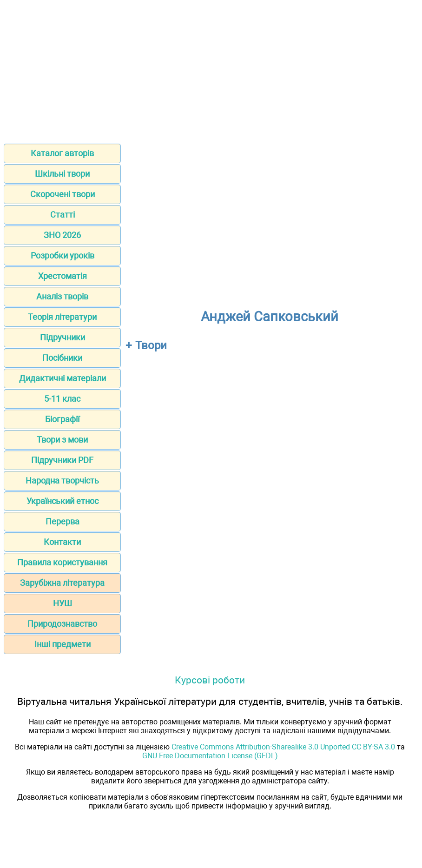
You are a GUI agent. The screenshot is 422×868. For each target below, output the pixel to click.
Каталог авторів (62, 153)
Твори (151, 345)
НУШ (63, 603)
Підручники (63, 337)
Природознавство (62, 624)
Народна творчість (62, 480)
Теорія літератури (62, 317)
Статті (63, 215)
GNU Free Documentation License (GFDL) (210, 756)
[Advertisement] (211, 69)
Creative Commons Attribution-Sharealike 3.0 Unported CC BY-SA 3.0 (283, 747)
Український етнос (63, 501)
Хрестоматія (63, 276)
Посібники (62, 358)
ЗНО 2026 (62, 235)
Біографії (62, 419)
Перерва (63, 521)
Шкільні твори (62, 174)
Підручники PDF (62, 460)
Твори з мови (62, 440)
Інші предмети (63, 644)
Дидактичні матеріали (63, 378)
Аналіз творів (62, 296)
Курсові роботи (210, 680)
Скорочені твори (63, 194)
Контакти (62, 542)
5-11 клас (62, 399)
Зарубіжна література (62, 583)
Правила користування (62, 562)
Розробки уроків (63, 255)
